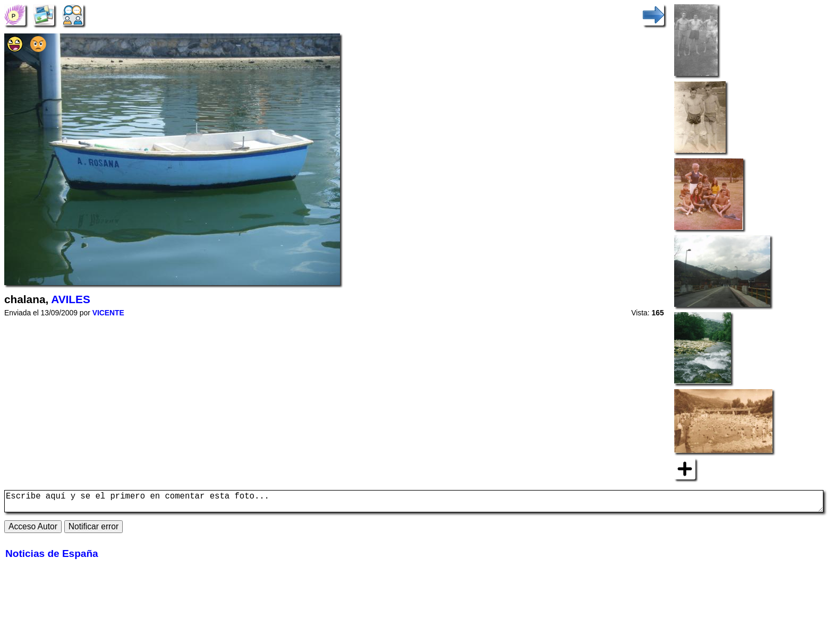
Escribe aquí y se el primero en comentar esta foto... (414, 503)
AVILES (71, 299)
